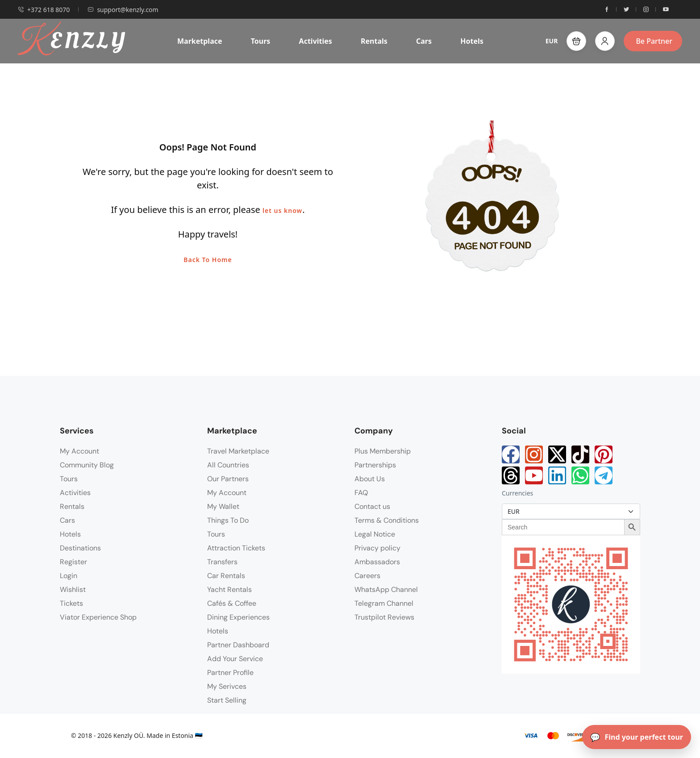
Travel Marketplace (238, 451)
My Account (79, 451)
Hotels (472, 41)
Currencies (517, 493)
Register (73, 562)
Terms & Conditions (387, 520)
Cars (424, 41)
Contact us (372, 506)
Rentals (374, 41)
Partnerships (375, 465)
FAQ (361, 493)
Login (69, 576)
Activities (316, 41)
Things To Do (228, 520)
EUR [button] (552, 41)
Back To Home (208, 260)
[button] (576, 41)
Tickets (71, 603)
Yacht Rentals (229, 589)
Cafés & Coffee (232, 603)
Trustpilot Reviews (384, 617)
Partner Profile (230, 673)
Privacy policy (377, 548)
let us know (282, 210)
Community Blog (87, 465)
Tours (261, 41)
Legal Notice (375, 534)
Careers (367, 576)
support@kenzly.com (123, 10)
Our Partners (228, 479)
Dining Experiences (238, 617)
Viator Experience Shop (98, 617)
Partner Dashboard (238, 645)
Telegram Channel (384, 603)
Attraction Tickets (236, 548)
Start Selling (227, 700)
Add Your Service (235, 659)
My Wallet (223, 506)
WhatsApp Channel (386, 589)
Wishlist (73, 589)
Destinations (80, 548)
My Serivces (227, 686)
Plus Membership (383, 451)
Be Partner (654, 41)
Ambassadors (377, 562)
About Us (370, 479)
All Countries (228, 465)
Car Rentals (226, 576)
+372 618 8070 (44, 10)
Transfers (222, 562)
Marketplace (200, 41)
